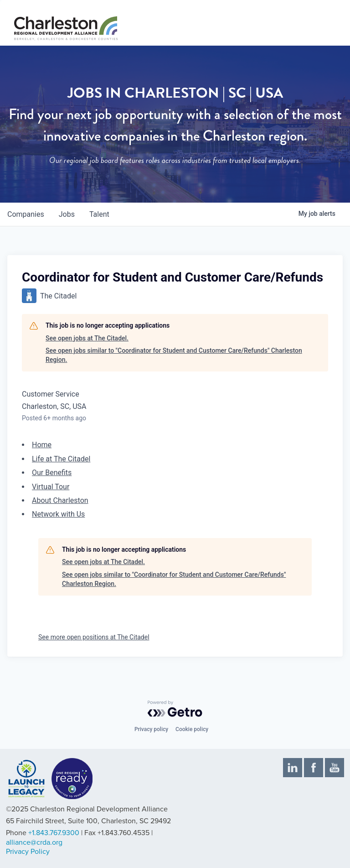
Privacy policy (151, 729)
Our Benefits (52, 473)
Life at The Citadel (61, 459)
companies (26, 214)
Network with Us (58, 514)
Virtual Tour (51, 487)
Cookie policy (192, 729)
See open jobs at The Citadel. (87, 338)
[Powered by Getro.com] (175, 709)
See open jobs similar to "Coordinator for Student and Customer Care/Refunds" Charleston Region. (174, 355)
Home (42, 445)
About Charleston (60, 500)
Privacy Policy (28, 852)
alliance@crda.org (34, 842)
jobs (67, 214)
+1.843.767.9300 (54, 833)
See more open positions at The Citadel (94, 637)
